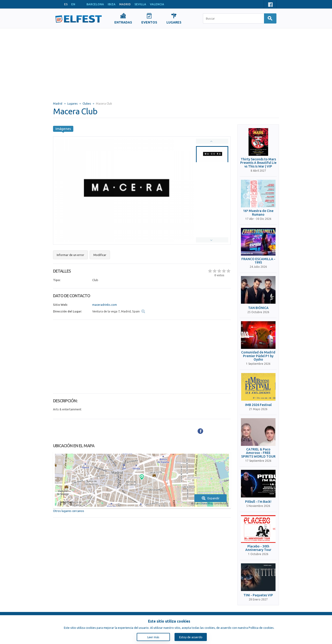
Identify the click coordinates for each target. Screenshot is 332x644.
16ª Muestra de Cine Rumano (258, 213)
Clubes (87, 104)
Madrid (58, 104)
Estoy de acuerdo (191, 637)
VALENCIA (157, 4)
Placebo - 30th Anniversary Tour (258, 548)
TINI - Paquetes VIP (258, 595)
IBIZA (112, 4)
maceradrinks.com (105, 305)
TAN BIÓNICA (258, 308)
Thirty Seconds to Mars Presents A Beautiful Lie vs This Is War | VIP (258, 163)
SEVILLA (140, 4)
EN (73, 4)
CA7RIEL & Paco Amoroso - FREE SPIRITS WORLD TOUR (258, 453)
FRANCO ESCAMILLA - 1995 (258, 261)
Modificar (100, 255)
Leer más (153, 637)
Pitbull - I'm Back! (258, 502)
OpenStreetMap (203, 503)
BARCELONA (95, 4)
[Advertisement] (166, 63)
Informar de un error (70, 255)
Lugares (72, 104)
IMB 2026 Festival (258, 405)
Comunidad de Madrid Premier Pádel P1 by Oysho (258, 356)
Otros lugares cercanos (69, 511)
